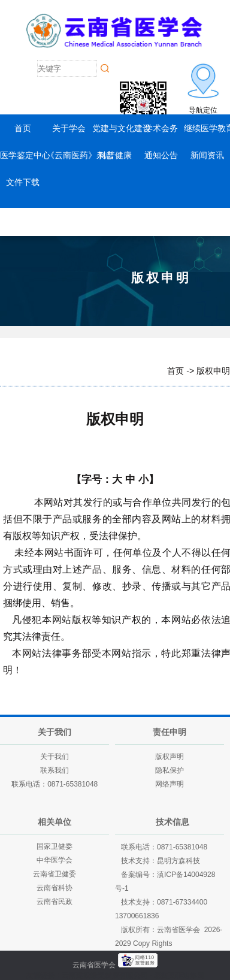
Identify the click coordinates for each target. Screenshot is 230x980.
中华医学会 (55, 860)
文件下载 (23, 182)
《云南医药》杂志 (80, 155)
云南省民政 (55, 902)
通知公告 (161, 155)
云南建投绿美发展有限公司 (105, 975)
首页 (23, 128)
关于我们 (55, 757)
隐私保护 (170, 770)
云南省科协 (55, 888)
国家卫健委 (55, 846)
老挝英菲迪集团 (179, 975)
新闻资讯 (207, 155)
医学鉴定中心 (25, 155)
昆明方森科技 (178, 861)
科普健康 (115, 155)
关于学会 (69, 128)
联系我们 (55, 770)
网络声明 (170, 784)
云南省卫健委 (55, 874)
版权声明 (170, 757)
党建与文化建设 (122, 128)
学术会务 (161, 128)
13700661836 (137, 916)
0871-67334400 (182, 902)
